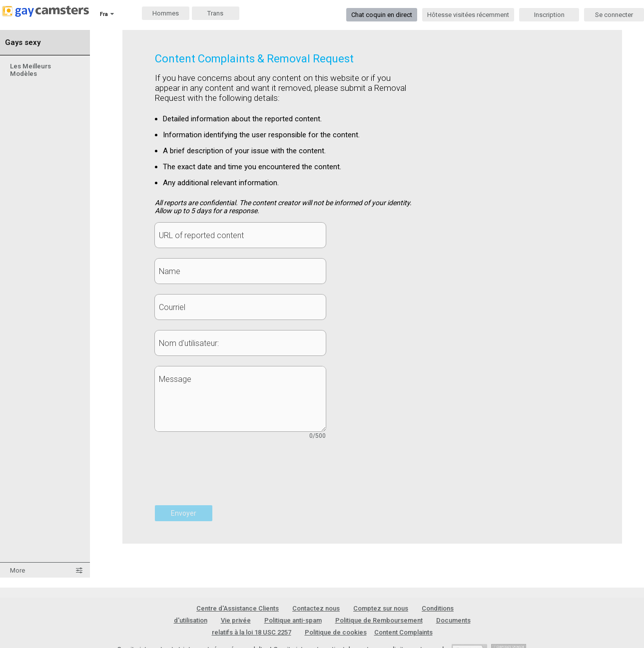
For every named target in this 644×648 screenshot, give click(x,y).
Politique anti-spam (293, 620)
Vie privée (236, 620)
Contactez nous (316, 608)
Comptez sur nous (381, 608)
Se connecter (614, 15)
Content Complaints (403, 632)
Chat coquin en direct (382, 15)
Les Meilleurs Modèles (30, 70)
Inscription (549, 15)
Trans (215, 13)
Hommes (166, 13)
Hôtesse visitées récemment (468, 15)
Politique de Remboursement (379, 620)
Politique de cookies (336, 632)
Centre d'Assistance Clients (238, 608)
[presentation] (231, 478)
